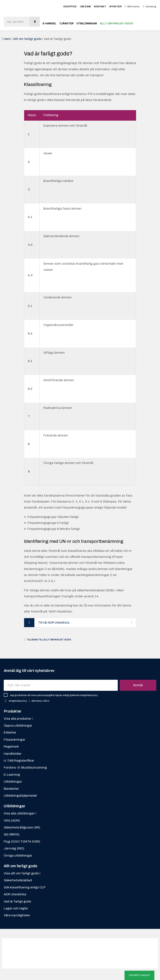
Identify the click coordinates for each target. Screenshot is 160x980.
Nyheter (115, 7)
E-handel (50, 24)
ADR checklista (15, 895)
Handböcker (13, 754)
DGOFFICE (70, 7)
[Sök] (35, 22)
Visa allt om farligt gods (22, 874)
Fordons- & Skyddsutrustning (25, 768)
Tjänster (66, 24)
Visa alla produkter (18, 719)
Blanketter (11, 789)
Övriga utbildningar (18, 856)
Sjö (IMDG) (12, 835)
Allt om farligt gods (116, 24)
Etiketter (10, 733)
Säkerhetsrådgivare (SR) (22, 828)
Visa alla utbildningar (20, 814)
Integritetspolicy (18, 701)
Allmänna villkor (40, 701)
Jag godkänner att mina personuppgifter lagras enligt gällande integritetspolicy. (54, 695)
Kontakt (100, 7)
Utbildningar (87, 24)
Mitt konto (133, 7)
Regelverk (11, 747)
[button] (139, 975)
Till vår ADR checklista (55, 623)
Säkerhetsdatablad (18, 881)
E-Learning (12, 775)
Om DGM (85, 7)
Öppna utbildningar (18, 726)
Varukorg (151, 7)
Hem (7, 39)
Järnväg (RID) (14, 849)
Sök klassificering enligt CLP (25, 888)
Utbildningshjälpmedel (20, 796)
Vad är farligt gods (17, 902)
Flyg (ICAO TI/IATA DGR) (22, 842)
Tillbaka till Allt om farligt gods (49, 640)
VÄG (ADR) (12, 821)
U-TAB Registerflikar (19, 761)
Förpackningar (14, 740)
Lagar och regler (16, 909)
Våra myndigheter (17, 916)
